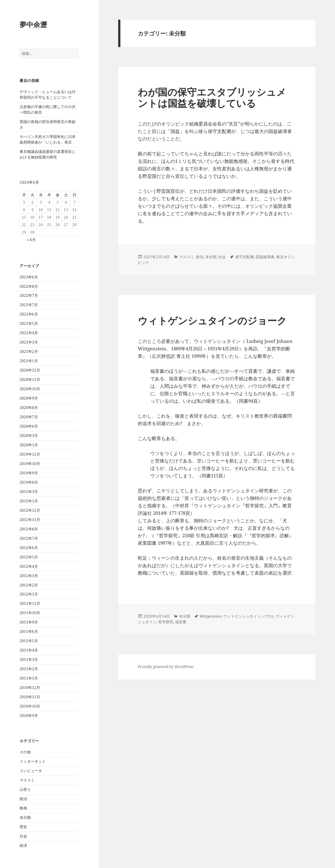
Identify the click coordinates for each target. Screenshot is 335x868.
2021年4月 (29, 333)
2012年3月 (29, 576)
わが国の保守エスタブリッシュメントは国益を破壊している (212, 97)
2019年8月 (29, 482)
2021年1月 (29, 361)
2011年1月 (29, 678)
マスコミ (27, 780)
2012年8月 (29, 529)
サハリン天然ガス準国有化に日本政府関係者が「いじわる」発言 (48, 139)
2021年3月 (29, 342)
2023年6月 (29, 277)
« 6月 (31, 240)
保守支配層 (244, 257)
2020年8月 (29, 408)
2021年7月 (29, 305)
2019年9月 (29, 473)
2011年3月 (29, 659)
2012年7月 (29, 538)
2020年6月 (29, 426)
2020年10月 (30, 389)
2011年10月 (30, 613)
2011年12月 (30, 603)
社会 (23, 836)
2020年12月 (30, 370)
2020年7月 (29, 417)
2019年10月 (30, 464)
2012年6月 (29, 548)
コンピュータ (31, 771)
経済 (23, 845)
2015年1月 (29, 501)
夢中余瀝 (33, 24)
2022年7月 (29, 295)
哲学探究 (166, 622)
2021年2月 (29, 351)
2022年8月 (29, 286)
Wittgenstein (211, 616)
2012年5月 (29, 557)
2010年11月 (30, 697)
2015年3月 (29, 492)
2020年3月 (29, 436)
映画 (23, 808)
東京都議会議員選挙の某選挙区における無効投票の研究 (48, 154)
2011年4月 (29, 650)
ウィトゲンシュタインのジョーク (212, 320)
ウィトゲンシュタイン (242, 616)
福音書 (181, 622)
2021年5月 (29, 323)
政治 (23, 799)
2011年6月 (29, 631)
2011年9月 (29, 622)
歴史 (23, 827)
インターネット (33, 761)
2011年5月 (29, 641)
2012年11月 (30, 520)
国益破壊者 (265, 257)
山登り (25, 789)
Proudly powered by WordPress (166, 667)
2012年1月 (29, 594)
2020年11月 (30, 379)
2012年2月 (29, 585)
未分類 (25, 817)
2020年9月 (29, 398)
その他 (25, 752)
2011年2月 (29, 669)
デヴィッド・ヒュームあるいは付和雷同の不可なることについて (48, 95)
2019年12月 (30, 454)
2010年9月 (29, 716)
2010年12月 (30, 688)
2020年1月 (29, 445)
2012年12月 (30, 510)
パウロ (268, 616)
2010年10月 (30, 706)
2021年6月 (29, 314)
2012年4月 (29, 566)
